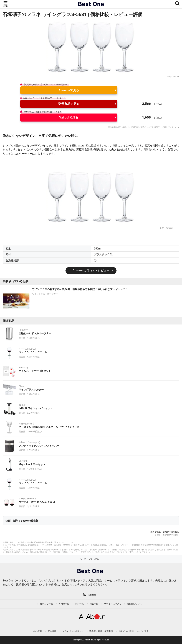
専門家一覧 (64, 604)
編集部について (134, 604)
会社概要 (37, 631)
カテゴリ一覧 (46, 604)
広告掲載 (52, 631)
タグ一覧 (79, 604)
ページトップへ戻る (89, 559)
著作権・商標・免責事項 (101, 631)
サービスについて (113, 604)
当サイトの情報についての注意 (134, 631)
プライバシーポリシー (73, 631)
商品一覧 (94, 604)
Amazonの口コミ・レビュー (91, 271)
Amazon (176, 77)
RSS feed (92, 595)
